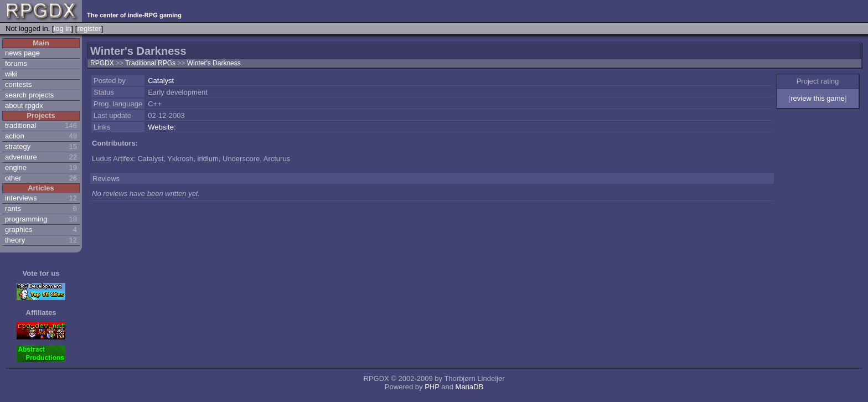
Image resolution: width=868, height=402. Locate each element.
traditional (20, 125)
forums (16, 63)
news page (22, 53)
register (89, 29)
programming (26, 219)
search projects (29, 95)
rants (13, 208)
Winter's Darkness (214, 63)
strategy (18, 146)
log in (62, 29)
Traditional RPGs (151, 63)
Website (161, 127)
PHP (432, 387)
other (13, 178)
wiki (11, 74)
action (15, 136)
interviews (21, 198)
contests (18, 84)
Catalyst (161, 81)
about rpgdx (24, 105)
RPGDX (102, 63)
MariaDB (470, 387)
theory (15, 240)
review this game (818, 98)
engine (16, 167)
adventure (21, 157)
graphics (19, 230)
